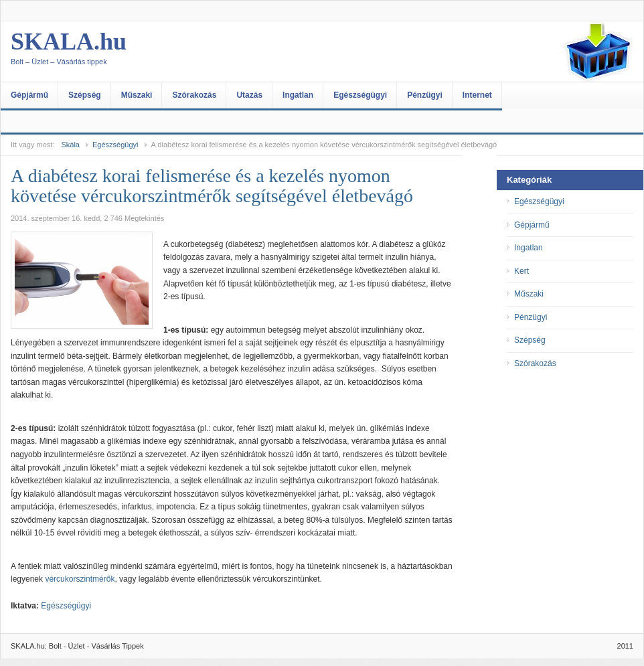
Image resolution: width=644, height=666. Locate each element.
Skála (70, 145)
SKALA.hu (145, 52)
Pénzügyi (425, 95)
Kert (521, 271)
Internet (477, 95)
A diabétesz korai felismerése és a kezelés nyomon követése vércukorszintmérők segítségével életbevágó (212, 186)
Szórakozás (194, 95)
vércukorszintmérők (80, 579)
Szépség (85, 95)
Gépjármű (29, 95)
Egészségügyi (360, 95)
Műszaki (137, 95)
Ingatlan (298, 95)
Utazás (249, 95)
